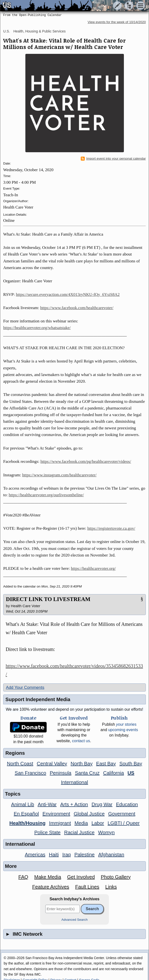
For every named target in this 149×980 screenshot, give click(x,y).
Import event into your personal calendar (113, 159)
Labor (98, 823)
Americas (35, 855)
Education (127, 804)
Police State (47, 832)
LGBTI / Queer (124, 823)
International (74, 782)
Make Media (48, 877)
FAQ (23, 877)
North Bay (82, 764)
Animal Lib (23, 804)
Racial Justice (79, 832)
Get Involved (81, 877)
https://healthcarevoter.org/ (93, 568)
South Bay (131, 764)
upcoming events (123, 730)
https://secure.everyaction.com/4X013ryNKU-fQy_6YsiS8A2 (68, 294)
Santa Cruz (87, 773)
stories (126, 724)
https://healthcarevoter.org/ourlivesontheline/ (46, 495)
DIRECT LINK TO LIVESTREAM (48, 599)
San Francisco (31, 773)
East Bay (106, 764)
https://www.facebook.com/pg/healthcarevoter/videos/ (86, 461)
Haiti (54, 855)
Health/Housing (27, 823)
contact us (81, 741)
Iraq (66, 855)
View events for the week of (117, 22)
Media (81, 823)
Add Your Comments (25, 687)
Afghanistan (111, 855)
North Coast (20, 764)
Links (111, 887)
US (131, 773)
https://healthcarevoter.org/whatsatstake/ (37, 328)
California (114, 773)
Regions (15, 753)
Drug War (102, 804)
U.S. (7, 31)
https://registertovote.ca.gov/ (111, 528)
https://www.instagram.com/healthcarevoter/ (59, 475)
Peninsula (61, 773)
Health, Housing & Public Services (39, 31)
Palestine (84, 855)
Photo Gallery (116, 877)
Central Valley (52, 764)
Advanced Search (74, 920)
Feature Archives (51, 887)
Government (122, 814)
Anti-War (47, 804)
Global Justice (89, 814)
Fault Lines (87, 887)
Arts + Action (74, 804)
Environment (56, 814)
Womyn (106, 832)
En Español (26, 814)
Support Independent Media (38, 699)
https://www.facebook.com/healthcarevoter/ (77, 308)
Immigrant (60, 823)
